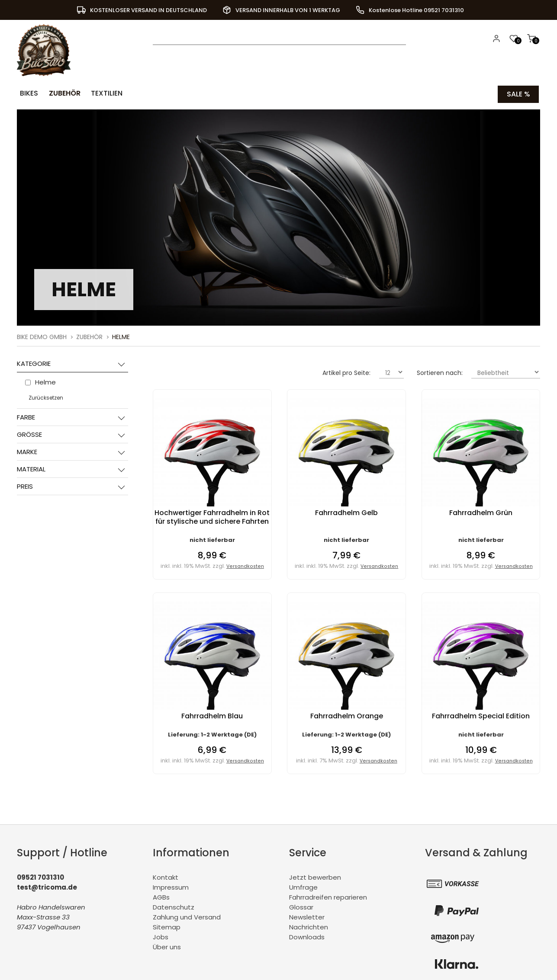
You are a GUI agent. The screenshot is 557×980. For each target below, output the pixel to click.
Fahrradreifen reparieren (328, 896)
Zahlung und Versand (187, 916)
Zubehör (61, 93)
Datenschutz (174, 906)
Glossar (301, 906)
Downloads (307, 936)
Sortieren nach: (440, 372)
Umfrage (303, 886)
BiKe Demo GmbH (42, 336)
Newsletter (307, 916)
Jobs (161, 936)
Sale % (518, 93)
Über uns (167, 946)
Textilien (101, 93)
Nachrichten (309, 926)
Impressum (171, 886)
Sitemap (167, 926)
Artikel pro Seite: (346, 372)
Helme (121, 336)
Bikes (27, 93)
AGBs (161, 896)
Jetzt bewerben (315, 876)
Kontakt (166, 876)
